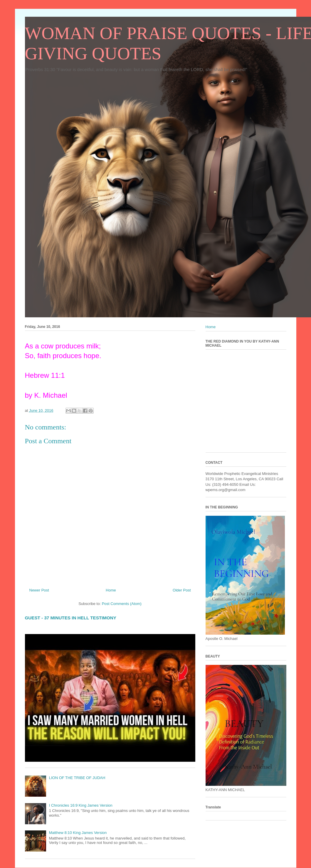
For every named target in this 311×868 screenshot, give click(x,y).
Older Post (182, 590)
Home (111, 590)
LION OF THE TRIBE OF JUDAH (77, 778)
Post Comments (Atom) (122, 604)
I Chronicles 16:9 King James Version (81, 805)
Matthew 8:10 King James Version (78, 833)
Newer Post (39, 590)
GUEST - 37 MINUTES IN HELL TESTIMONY (71, 618)
